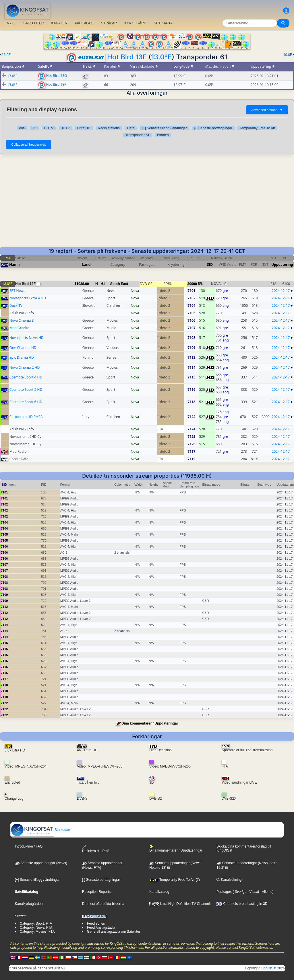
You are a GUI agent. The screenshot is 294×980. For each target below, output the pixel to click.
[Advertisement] (147, 204)
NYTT (11, 23)
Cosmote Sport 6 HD (26, 402)
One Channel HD (23, 348)
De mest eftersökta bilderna (103, 904)
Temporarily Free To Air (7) (175, 880)
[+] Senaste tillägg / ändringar (164, 128)
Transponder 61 (138, 135)
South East (119, 284)
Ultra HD (84, 128)
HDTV (49, 128)
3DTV (65, 128)
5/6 (200, 284)
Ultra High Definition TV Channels (180, 904)
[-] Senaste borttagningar (213, 128)
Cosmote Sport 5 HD (26, 390)
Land (86, 264)
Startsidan (40, 830)
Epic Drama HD (22, 357)
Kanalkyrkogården (29, 904)
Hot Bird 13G (57, 75)
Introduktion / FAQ (29, 846)
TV (34, 128)
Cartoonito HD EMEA (26, 417)
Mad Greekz (19, 328)
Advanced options (267, 110)
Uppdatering (282, 264)
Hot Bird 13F (127, 57)
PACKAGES (84, 23)
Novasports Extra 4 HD (28, 298)
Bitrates (163, 135)
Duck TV (16, 305)
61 (103, 284)
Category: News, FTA (36, 928)
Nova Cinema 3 (22, 320)
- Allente (266, 892)
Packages (224, 892)
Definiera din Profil (96, 849)
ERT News (17, 291)
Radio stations (109, 128)
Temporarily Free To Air (257, 128)
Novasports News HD (27, 338)
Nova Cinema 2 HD (25, 367)
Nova (135, 291)
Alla (22, 128)
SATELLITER (33, 23)
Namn (14, 264)
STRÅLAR (109, 23)
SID (210, 264)
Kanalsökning (229, 880)
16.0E (6, 55)
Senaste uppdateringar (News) (41, 863)
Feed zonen (96, 924)
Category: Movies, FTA (37, 932)
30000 (192, 284)
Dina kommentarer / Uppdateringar (150, 723)
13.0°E (161, 57)
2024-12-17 (281, 291)
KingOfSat (269, 968)
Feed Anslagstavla (101, 928)
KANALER (59, 23)
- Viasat (253, 892)
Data (131, 128)
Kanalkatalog (159, 892)
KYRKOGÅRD (135, 23)
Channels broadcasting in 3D (242, 904)
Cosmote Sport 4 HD (26, 377)
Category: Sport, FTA (36, 924)
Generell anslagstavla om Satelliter (114, 932)
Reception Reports (96, 892)
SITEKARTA (163, 23)
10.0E (288, 55)
